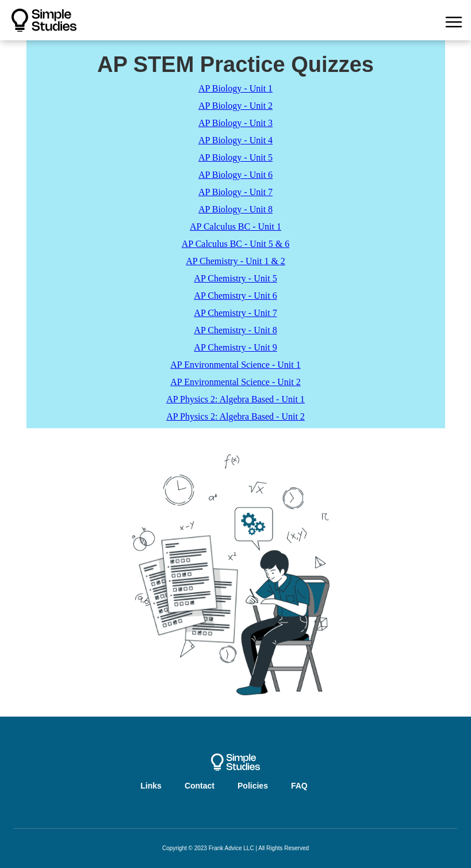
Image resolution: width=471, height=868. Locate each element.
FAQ (299, 786)
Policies (253, 786)
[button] (454, 20)
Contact (200, 786)
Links (151, 786)
